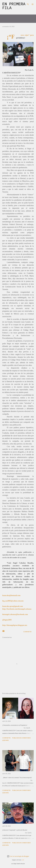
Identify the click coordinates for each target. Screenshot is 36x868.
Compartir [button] (27, 632)
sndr (23, 860)
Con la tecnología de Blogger (18, 856)
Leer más (5, 740)
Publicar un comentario (21, 738)
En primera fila (14, 6)
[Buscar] (28, 3)
